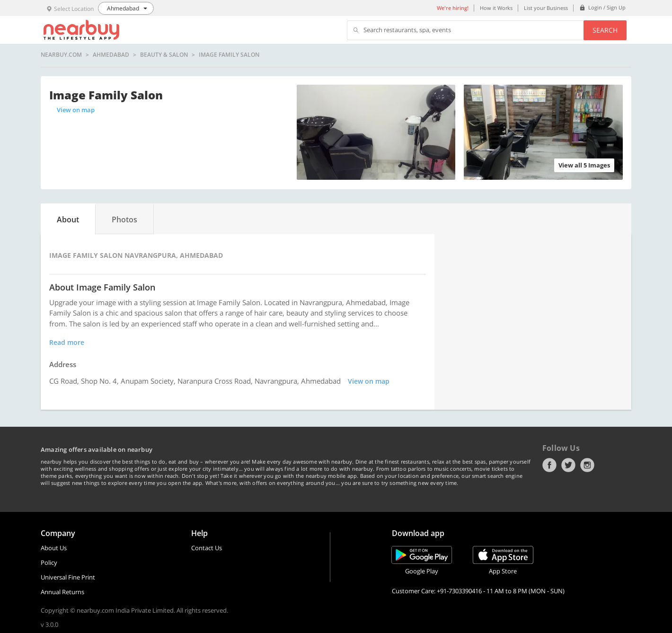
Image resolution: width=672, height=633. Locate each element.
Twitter (568, 465)
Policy (49, 563)
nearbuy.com (61, 55)
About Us (54, 548)
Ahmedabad (111, 55)
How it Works (496, 8)
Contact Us (207, 548)
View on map (76, 110)
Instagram (587, 465)
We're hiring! (453, 8)
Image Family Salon (229, 55)
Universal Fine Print (68, 577)
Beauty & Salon (164, 55)
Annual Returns (62, 592)
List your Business (546, 8)
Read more (67, 342)
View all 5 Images (584, 165)
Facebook (549, 465)
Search (605, 30)
